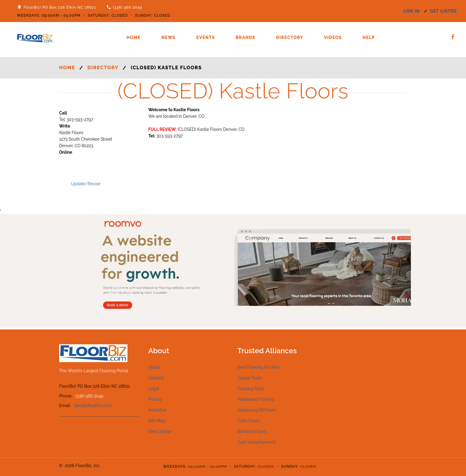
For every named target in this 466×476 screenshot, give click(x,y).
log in (412, 11)
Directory (290, 37)
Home (134, 37)
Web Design (160, 431)
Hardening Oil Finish (257, 410)
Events (206, 37)
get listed (443, 11)
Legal (154, 389)
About (154, 367)
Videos (333, 37)
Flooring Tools (251, 389)
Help (369, 37)
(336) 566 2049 (128, 7)
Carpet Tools (249, 378)
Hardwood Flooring (256, 399)
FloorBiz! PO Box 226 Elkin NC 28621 (60, 7)
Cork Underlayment (256, 442)
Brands (245, 37)
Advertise (157, 410)
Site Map (157, 421)
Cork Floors (248, 421)
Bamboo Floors (252, 431)
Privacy (155, 399)
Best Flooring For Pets (259, 367)
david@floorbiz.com (93, 406)
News (169, 37)
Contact (156, 378)
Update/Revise (86, 184)
